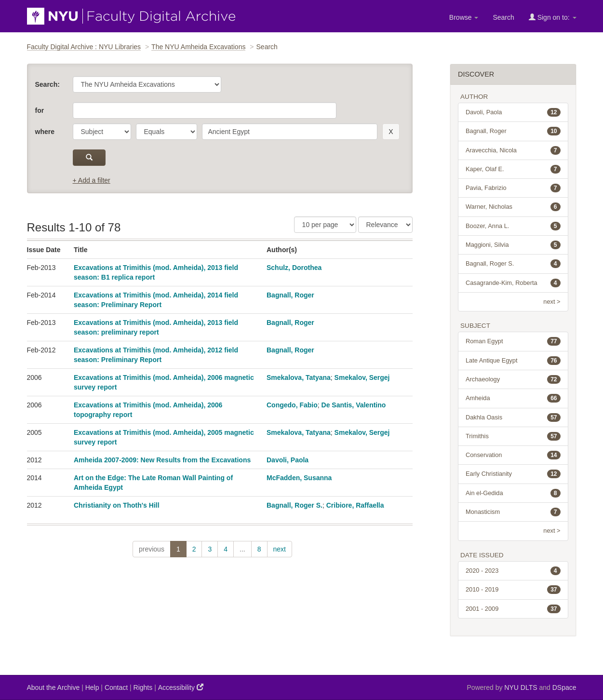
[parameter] (102, 132)
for (40, 110)
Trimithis (513, 436)
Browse (464, 17)
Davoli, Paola (288, 460)
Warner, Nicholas (513, 207)
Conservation (513, 455)
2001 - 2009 (513, 609)
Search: (47, 84)
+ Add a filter (92, 180)
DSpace (564, 687)
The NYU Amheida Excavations (198, 47)
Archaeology (513, 379)
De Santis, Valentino (354, 405)
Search (503, 17)
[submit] (89, 158)
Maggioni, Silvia (513, 245)
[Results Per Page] (325, 225)
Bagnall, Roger (290, 295)
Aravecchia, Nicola (513, 150)
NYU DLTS (521, 687)
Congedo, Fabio (292, 405)
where (45, 132)
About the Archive (54, 687)
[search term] (290, 132)
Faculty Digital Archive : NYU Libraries (84, 47)
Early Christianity (513, 474)
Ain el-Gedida (513, 493)
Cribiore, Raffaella (355, 505)
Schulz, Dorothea (294, 268)
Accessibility (181, 687)
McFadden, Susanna (299, 478)
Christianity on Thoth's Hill (117, 505)
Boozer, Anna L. (513, 226)
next (280, 549)
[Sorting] (385, 225)
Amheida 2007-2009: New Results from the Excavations (162, 460)
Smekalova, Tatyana (299, 377)
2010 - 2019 (513, 590)
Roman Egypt (513, 341)
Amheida (513, 398)
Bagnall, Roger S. (295, 505)
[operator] (167, 132)
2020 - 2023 (513, 571)
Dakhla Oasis (513, 417)
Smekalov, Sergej (362, 377)
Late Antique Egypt (513, 361)
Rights (143, 687)
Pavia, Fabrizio (513, 188)
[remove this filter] (391, 132)
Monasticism (513, 512)
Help (92, 687)
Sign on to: (553, 17)
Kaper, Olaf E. (513, 169)
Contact (116, 687)
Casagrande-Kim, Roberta (513, 283)
